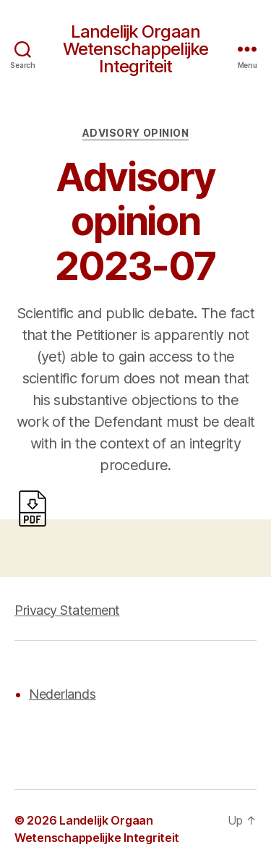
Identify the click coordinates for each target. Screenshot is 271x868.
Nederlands (62, 694)
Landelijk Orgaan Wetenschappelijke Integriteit (135, 49)
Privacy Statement (67, 610)
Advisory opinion (135, 133)
